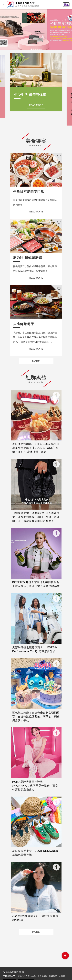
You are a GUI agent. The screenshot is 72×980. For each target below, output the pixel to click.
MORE (36, 361)
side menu (65, 956)
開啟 (66, 5)
